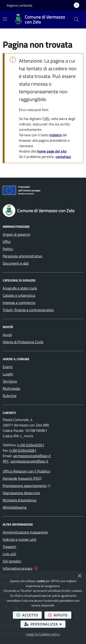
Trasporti (9, 547)
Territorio (10, 381)
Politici (8, 249)
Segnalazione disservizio (21, 493)
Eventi (8, 367)
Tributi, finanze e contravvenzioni (28, 310)
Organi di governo (16, 234)
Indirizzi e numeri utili (20, 539)
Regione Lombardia (20, 5)
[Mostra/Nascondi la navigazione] (5, 19)
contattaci (63, 157)
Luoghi (8, 374)
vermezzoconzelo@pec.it (32, 456)
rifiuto (60, 615)
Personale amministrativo (22, 256)
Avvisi (7, 335)
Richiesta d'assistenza (20, 500)
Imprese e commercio (19, 303)
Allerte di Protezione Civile (23, 342)
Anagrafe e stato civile (20, 288)
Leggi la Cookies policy (43, 634)
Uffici (7, 242)
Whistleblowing (15, 507)
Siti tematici (12, 561)
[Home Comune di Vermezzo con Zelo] (42, 19)
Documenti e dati (16, 263)
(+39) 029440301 (31, 445)
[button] (77, 19)
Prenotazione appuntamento (27, 485)
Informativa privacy (18, 568)
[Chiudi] (80, 576)
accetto (29, 615)
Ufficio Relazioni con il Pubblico (26, 471)
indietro (56, 135)
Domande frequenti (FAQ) (22, 478)
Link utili (9, 554)
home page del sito (52, 151)
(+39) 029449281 (23, 450)
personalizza (45, 624)
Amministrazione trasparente (25, 532)
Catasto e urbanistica (19, 295)
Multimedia (11, 388)
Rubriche (10, 396)
